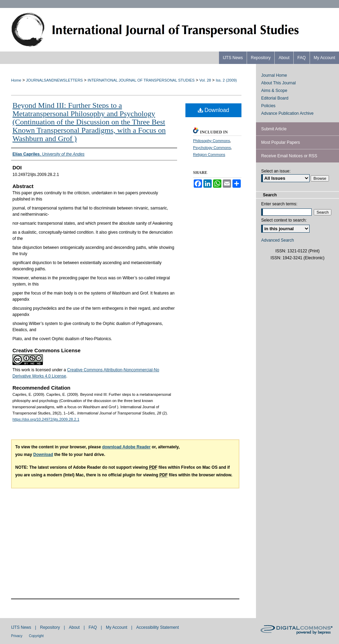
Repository (51, 627)
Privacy (17, 636)
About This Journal (278, 83)
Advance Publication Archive (287, 113)
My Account (117, 627)
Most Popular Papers (281, 142)
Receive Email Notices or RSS (289, 156)
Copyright (36, 636)
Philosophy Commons (212, 141)
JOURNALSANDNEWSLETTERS (54, 80)
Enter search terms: (279, 204)
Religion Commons (209, 155)
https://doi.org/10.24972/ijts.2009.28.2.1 (46, 419)
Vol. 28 (205, 80)
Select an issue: (276, 171)
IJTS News (22, 627)
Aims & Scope (274, 91)
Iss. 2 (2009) (226, 80)
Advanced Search (278, 240)
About (75, 627)
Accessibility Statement (158, 627)
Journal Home (274, 75)
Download (214, 110)
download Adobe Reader (126, 447)
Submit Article (274, 129)
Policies (268, 106)
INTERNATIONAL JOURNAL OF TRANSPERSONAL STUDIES (141, 80)
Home (16, 80)
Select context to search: (284, 220)
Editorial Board (275, 98)
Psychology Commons (212, 148)
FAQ (93, 627)
